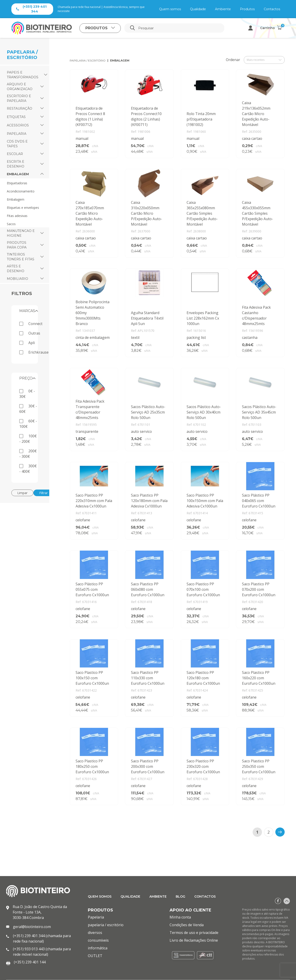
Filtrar (43, 493)
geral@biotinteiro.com (32, 927)
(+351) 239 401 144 (30, 962)
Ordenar (233, 60)
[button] (46, 75)
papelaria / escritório (88, 60)
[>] (280, 832)
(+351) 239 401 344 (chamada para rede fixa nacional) (42, 938)
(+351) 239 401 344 (31, 9)
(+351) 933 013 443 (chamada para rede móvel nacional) (42, 952)
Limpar (22, 493)
